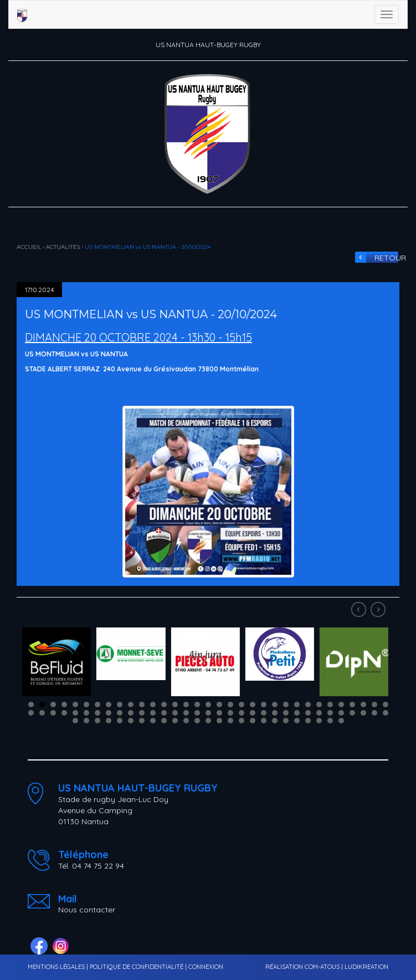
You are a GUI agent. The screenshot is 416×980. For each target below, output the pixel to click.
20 (242, 705)
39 (86, 713)
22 (264, 705)
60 (319, 713)
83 (253, 721)
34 (31, 713)
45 (153, 713)
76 (175, 721)
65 (374, 713)
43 (131, 713)
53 (242, 713)
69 (97, 721)
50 (208, 713)
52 (230, 713)
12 (153, 705)
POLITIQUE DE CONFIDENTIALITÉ (137, 967)
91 (341, 721)
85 (275, 721)
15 (186, 705)
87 (297, 721)
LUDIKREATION (366, 967)
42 (120, 713)
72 (131, 721)
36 (53, 713)
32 (374, 705)
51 (219, 713)
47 (175, 713)
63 (352, 713)
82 (242, 721)
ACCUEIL (29, 247)
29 (341, 705)
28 (330, 705)
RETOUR (387, 258)
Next (379, 611)
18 (219, 705)
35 (42, 713)
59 (308, 713)
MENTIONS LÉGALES (56, 967)
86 (286, 721)
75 (164, 721)
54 (253, 713)
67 (75, 721)
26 (308, 705)
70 (109, 721)
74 (153, 721)
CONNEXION (206, 967)
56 (275, 713)
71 (120, 721)
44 (142, 713)
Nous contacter (87, 910)
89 (319, 721)
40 (97, 713)
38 (75, 713)
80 (219, 721)
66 (386, 713)
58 (297, 713)
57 (286, 713)
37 (64, 713)
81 (230, 721)
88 (308, 721)
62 (341, 713)
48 (186, 713)
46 (164, 713)
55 (264, 713)
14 (175, 705)
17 (208, 705)
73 (142, 721)
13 (164, 705)
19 (230, 705)
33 (386, 705)
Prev (360, 611)
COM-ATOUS (322, 967)
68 (86, 721)
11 (142, 705)
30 (352, 705)
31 (363, 705)
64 (363, 713)
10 (131, 705)
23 (275, 705)
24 (286, 705)
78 (197, 721)
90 (330, 721)
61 (330, 713)
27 (319, 705)
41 (109, 713)
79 (208, 721)
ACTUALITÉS (63, 247)
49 (197, 713)
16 (197, 705)
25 (297, 705)
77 (186, 721)
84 (264, 721)
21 (253, 705)
